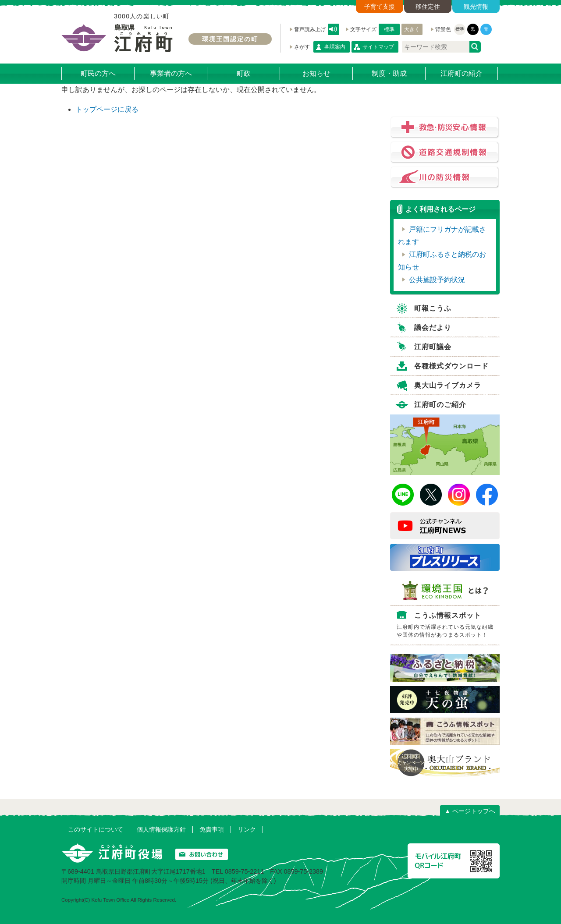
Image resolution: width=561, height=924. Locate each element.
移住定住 (428, 7)
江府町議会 (433, 347)
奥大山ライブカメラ (448, 385)
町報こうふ (433, 308)
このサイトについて (96, 829)
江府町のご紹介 (440, 405)
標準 (389, 29)
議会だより (433, 327)
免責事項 (212, 829)
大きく (412, 29)
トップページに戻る (107, 109)
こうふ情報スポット (447, 626)
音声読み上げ (334, 29)
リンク (247, 829)
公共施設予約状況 (437, 280)
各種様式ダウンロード (451, 366)
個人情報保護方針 (161, 829)
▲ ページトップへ (470, 811)
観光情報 (476, 7)
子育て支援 (380, 7)
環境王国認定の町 (230, 39)
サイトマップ (378, 47)
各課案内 (335, 47)
